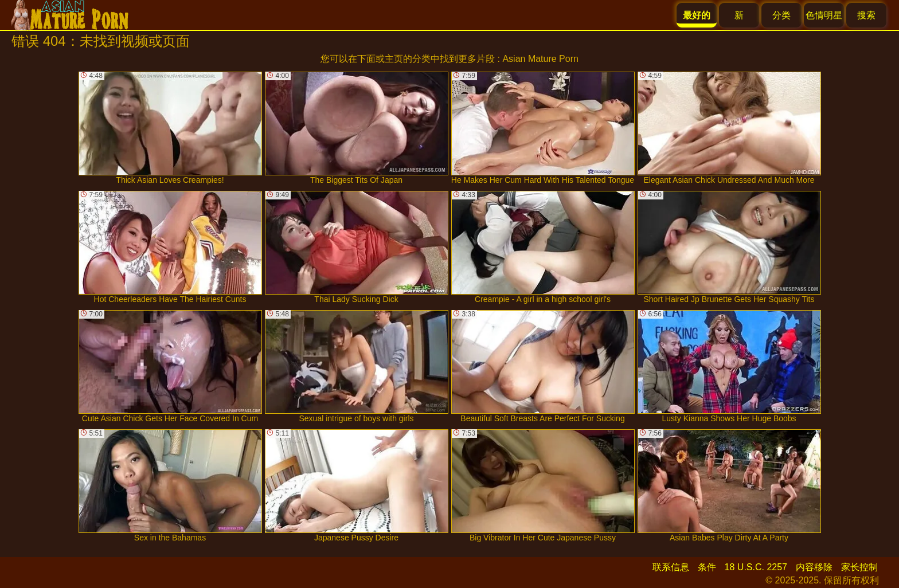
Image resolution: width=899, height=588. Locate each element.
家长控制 (859, 567)
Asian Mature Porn (540, 59)
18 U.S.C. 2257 (756, 567)
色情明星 (824, 15)
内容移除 (814, 567)
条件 (707, 567)
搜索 (866, 15)
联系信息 (671, 567)
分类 (781, 15)
